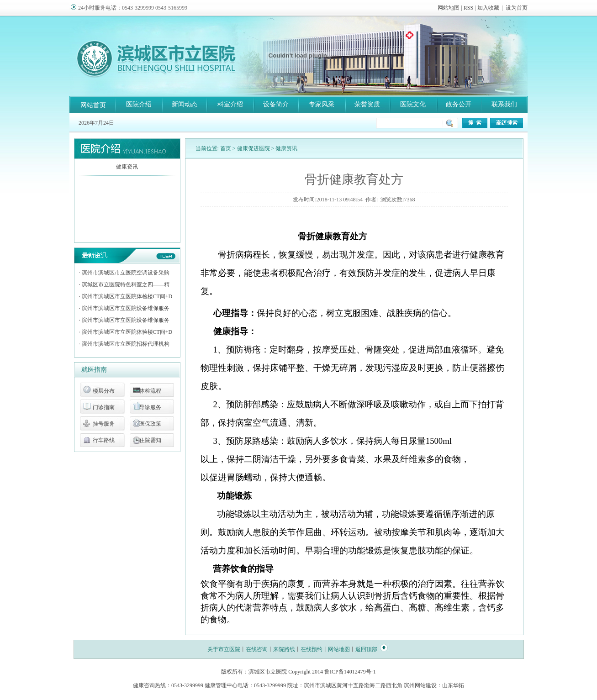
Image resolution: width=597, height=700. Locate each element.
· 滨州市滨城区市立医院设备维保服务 (124, 308)
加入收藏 (488, 8)
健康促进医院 (254, 148)
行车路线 (104, 440)
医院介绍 (139, 104)
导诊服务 (150, 407)
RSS (468, 8)
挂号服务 (104, 424)
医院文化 (413, 104)
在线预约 (312, 649)
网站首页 (93, 105)
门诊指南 (104, 407)
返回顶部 (366, 649)
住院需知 (150, 440)
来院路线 (284, 649)
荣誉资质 (367, 104)
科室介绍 (230, 104)
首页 (226, 148)
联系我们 (504, 104)
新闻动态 (185, 104)
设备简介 (276, 104)
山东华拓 (453, 685)
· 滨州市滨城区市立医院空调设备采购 (124, 273)
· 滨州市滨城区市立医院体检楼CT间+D (126, 296)
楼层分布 (104, 391)
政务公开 (459, 104)
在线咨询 (257, 649)
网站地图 (449, 8)
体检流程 (150, 391)
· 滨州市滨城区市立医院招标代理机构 (124, 344)
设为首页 (517, 8)
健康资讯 (127, 167)
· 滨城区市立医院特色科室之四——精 (124, 284)
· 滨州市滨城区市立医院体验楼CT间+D (126, 332)
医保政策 (150, 424)
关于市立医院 (224, 649)
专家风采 (322, 104)
